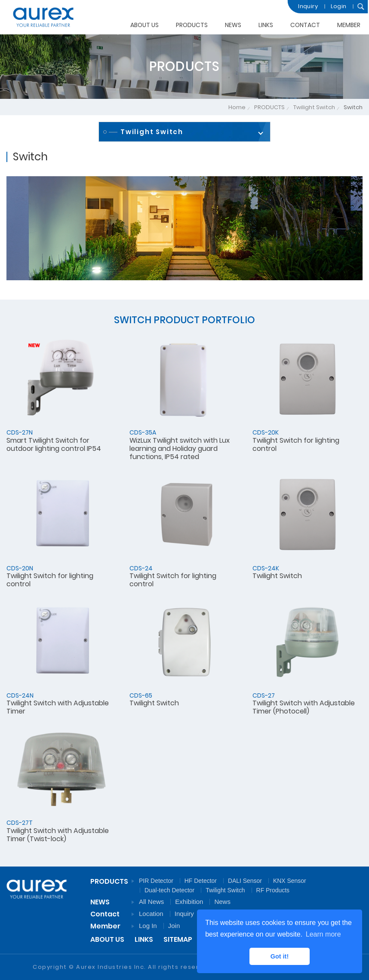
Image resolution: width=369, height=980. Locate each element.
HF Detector (201, 881)
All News (151, 902)
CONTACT (305, 24)
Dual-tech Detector (169, 890)
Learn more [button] (323, 934)
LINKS (266, 24)
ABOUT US (145, 25)
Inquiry (306, 6)
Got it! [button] (280, 956)
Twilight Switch (314, 107)
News (222, 902)
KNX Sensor (290, 881)
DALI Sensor (245, 881)
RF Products (273, 890)
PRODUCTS (192, 25)
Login (336, 6)
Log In (148, 926)
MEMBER (349, 22)
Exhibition (189, 902)
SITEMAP (178, 939)
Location (151, 914)
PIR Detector (156, 881)
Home (237, 107)
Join (174, 926)
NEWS (233, 25)
